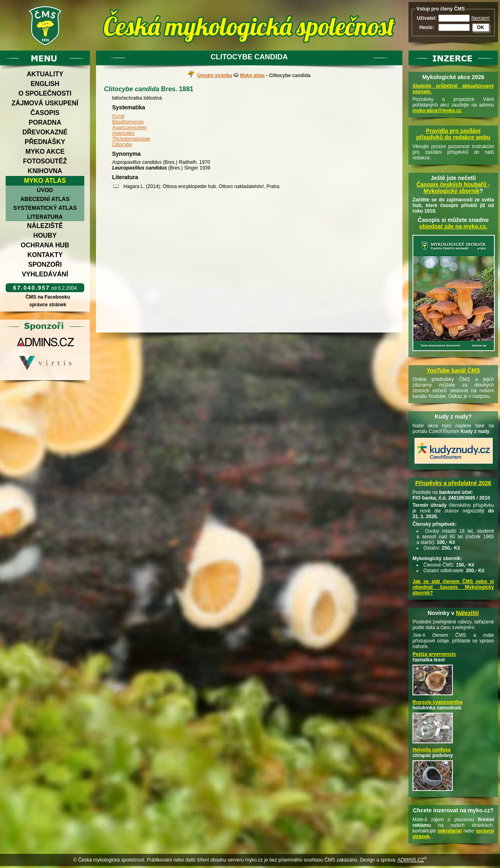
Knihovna (45, 171)
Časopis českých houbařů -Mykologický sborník (453, 188)
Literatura (45, 217)
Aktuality (45, 74)
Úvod (45, 190)
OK (481, 27)
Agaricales (123, 133)
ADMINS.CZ (410, 860)
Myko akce (45, 152)
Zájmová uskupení (45, 103)
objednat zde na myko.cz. (453, 226)
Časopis (45, 113)
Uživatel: (427, 18)
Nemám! (480, 18)
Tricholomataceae (131, 139)
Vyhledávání (45, 274)
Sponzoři (45, 265)
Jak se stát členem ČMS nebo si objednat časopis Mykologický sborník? (453, 587)
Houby (45, 235)
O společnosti (45, 93)
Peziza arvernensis (434, 654)
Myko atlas (45, 181)
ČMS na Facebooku (48, 297)
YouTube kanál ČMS (453, 370)
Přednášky (45, 142)
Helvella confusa (432, 750)
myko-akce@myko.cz (437, 111)
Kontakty (45, 255)
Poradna (45, 122)
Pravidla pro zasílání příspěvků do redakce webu (453, 134)
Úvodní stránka (215, 75)
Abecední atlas (45, 199)
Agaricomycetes (129, 128)
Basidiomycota (128, 122)
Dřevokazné (45, 132)
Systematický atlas (45, 208)
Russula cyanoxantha (437, 702)
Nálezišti (468, 613)
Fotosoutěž (45, 161)
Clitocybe (122, 144)
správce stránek (48, 305)
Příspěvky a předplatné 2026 (453, 483)
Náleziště (45, 226)
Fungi (118, 116)
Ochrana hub (45, 245)
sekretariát (450, 831)
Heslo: (427, 27)
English (45, 84)
